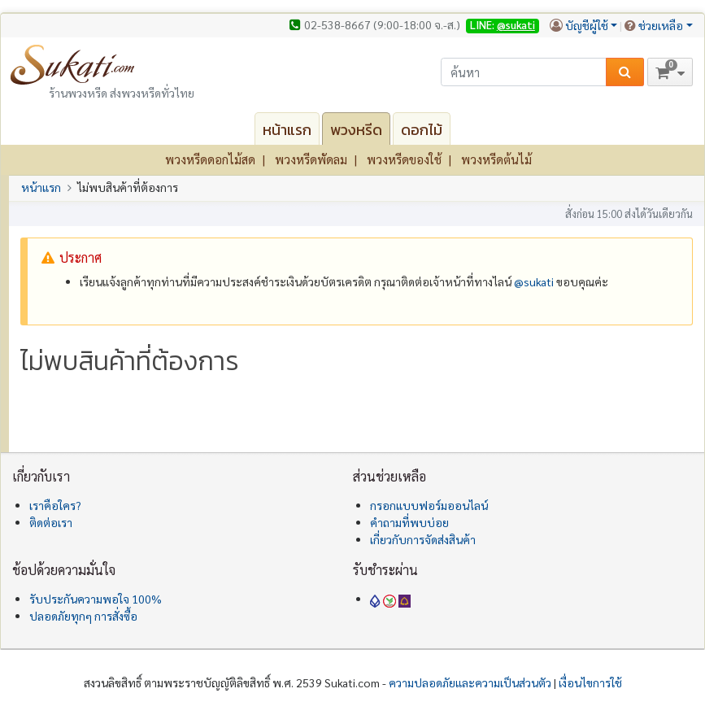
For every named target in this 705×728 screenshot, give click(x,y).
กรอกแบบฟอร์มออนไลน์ (429, 505)
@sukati (516, 25)
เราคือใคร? (55, 505)
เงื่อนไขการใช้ (590, 682)
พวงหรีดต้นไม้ (496, 159)
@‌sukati (534, 281)
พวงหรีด (356, 130)
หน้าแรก (287, 130)
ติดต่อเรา (51, 522)
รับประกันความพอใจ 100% (96, 599)
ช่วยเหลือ (661, 25)
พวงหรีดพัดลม (311, 159)
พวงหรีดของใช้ (404, 159)
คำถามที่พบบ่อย (409, 522)
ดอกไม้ (422, 130)
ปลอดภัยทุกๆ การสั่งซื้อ (83, 616)
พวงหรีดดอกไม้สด (210, 159)
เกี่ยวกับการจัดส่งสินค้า (423, 539)
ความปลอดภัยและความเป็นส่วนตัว (470, 682)
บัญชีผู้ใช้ (587, 25)
